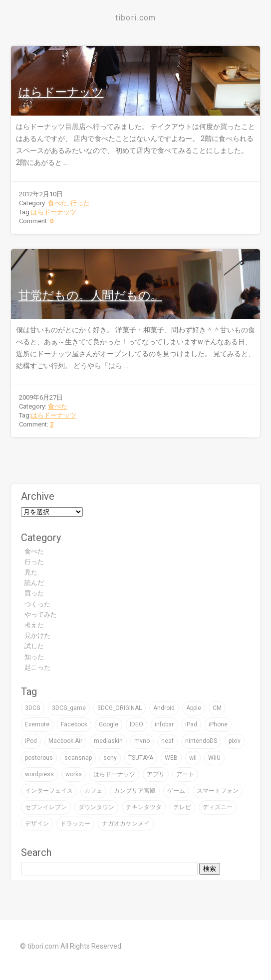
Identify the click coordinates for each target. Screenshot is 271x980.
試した (34, 646)
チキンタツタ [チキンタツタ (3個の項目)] (144, 807)
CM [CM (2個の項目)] (217, 708)
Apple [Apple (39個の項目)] (194, 708)
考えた (34, 625)
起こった (37, 667)
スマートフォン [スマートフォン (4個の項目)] (218, 791)
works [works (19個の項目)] (74, 774)
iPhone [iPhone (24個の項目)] (218, 724)
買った (34, 593)
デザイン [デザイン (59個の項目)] (37, 824)
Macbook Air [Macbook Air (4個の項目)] (65, 741)
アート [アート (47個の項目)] (185, 774)
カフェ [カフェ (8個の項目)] (93, 791)
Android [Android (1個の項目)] (164, 708)
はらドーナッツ (61, 92)
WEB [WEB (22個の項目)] (171, 758)
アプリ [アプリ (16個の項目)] (156, 774)
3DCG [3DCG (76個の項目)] (33, 708)
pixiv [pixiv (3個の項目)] (235, 741)
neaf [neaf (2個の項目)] (167, 741)
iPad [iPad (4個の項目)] (191, 724)
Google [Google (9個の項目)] (109, 724)
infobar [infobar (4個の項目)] (164, 724)
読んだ (34, 583)
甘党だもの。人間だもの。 (90, 295)
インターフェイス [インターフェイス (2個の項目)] (49, 791)
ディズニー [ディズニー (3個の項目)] (218, 807)
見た (31, 572)
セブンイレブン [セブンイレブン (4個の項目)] (46, 807)
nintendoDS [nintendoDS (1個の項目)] (201, 741)
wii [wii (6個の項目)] (193, 758)
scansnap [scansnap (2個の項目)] (78, 758)
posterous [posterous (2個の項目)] (39, 758)
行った (80, 203)
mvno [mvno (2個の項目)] (142, 741)
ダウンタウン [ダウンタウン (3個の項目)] (96, 807)
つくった (37, 604)
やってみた (41, 615)
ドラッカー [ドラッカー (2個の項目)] (75, 824)
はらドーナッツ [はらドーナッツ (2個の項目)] (114, 774)
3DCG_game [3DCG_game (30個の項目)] (69, 708)
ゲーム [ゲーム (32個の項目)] (176, 791)
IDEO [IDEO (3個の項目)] (136, 724)
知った (34, 657)
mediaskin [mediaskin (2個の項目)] (108, 741)
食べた (58, 203)
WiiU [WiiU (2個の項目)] (214, 758)
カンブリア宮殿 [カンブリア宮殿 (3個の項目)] (135, 791)
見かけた (37, 635)
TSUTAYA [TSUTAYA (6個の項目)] (141, 758)
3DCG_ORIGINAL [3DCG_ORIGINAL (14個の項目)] (120, 708)
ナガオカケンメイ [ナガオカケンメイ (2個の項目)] (126, 824)
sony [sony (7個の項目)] (110, 758)
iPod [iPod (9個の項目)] (31, 741)
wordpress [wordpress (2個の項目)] (39, 774)
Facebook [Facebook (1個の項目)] (74, 724)
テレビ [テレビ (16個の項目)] (182, 807)
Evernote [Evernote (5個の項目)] (37, 724)
